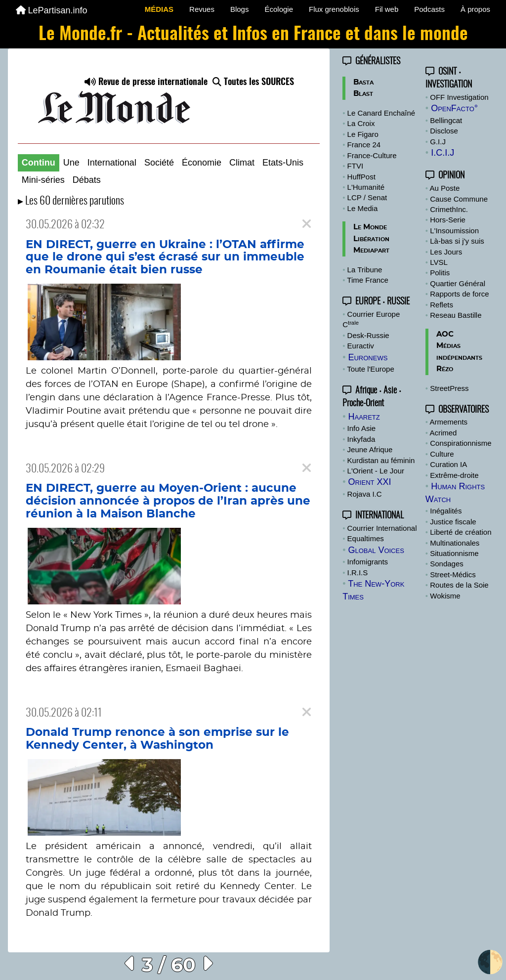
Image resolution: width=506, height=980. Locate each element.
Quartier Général (458, 283)
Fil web (387, 9)
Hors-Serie (448, 220)
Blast (363, 94)
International (112, 163)
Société (159, 163)
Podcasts (429, 9)
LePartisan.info (52, 10)
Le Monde (370, 227)
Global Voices (376, 550)
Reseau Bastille (456, 315)
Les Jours (446, 252)
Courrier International (382, 528)
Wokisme (445, 596)
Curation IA (448, 464)
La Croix (361, 123)
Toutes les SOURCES (253, 83)
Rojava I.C (365, 494)
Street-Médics (453, 575)
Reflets (442, 305)
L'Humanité (366, 187)
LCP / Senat (367, 197)
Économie (202, 163)
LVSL (439, 262)
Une (71, 163)
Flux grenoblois (334, 9)
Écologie (279, 9)
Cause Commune (459, 199)
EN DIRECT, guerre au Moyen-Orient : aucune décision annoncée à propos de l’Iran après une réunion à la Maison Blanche (168, 501)
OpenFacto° (454, 108)
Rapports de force (459, 294)
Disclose (444, 131)
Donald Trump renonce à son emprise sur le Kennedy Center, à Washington (157, 739)
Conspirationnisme (461, 443)
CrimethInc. (449, 209)
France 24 (364, 145)
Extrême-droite (454, 475)
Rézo (445, 369)
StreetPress (449, 388)
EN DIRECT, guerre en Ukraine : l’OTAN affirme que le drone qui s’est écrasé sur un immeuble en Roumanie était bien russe (165, 257)
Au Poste (444, 188)
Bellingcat (446, 120)
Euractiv (361, 346)
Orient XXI (369, 482)
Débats (87, 180)
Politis (440, 273)
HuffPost (361, 177)
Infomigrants (368, 562)
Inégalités (446, 511)
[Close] (307, 224)
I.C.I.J (443, 153)
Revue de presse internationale (146, 83)
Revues (202, 9)
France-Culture (372, 155)
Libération (371, 239)
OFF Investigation (459, 97)
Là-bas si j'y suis (457, 241)
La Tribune (365, 270)
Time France (368, 280)
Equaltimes (366, 538)
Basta (363, 82)
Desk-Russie (368, 335)
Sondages (447, 564)
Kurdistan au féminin (381, 460)
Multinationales (455, 543)
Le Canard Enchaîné (381, 113)
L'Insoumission (454, 231)
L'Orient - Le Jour (376, 471)
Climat (242, 163)
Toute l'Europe (370, 369)
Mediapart (371, 250)
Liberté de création (461, 532)
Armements (448, 422)
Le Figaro (363, 134)
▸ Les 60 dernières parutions (71, 201)
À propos (475, 9)
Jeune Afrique (370, 449)
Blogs (240, 9)
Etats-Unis (283, 163)
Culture (442, 454)
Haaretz (364, 417)
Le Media (363, 208)
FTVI (356, 166)
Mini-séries (43, 180)
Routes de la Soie (459, 585)
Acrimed (443, 433)
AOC (445, 334)
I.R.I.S (358, 573)
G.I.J (438, 142)
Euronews (368, 357)
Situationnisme (454, 553)
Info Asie (362, 428)
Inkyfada (361, 439)
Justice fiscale (453, 522)
